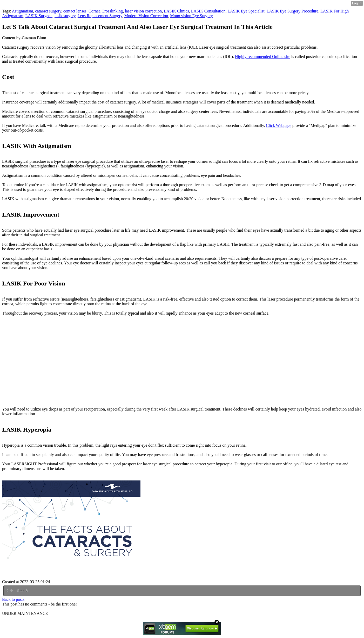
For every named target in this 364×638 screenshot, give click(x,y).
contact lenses (75, 11)
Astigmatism (23, 11)
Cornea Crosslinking (106, 11)
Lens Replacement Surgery (100, 16)
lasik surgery (65, 16)
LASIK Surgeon (39, 16)
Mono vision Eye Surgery (191, 16)
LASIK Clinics (176, 11)
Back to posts (13, 599)
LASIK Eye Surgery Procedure (292, 11)
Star (23, 591)
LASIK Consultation (208, 11)
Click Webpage (279, 125)
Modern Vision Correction (146, 16)
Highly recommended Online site (263, 57)
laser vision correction (143, 11)
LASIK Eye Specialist (246, 11)
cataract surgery (48, 11)
